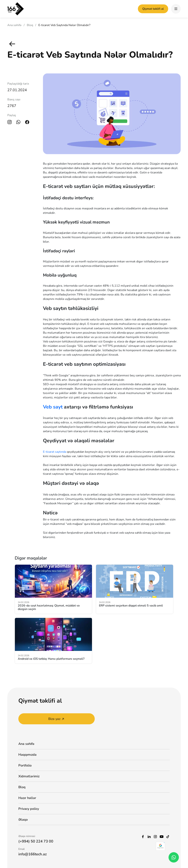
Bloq (30, 25)
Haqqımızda (27, 755)
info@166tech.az (32, 854)
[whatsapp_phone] (174, 857)
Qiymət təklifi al (153, 9)
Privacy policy (29, 809)
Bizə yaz (57, 719)
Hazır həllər (27, 798)
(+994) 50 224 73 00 (36, 841)
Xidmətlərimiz (29, 776)
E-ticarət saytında (55, 452)
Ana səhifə (14, 25)
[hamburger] (176, 9)
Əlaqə (23, 820)
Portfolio (25, 765)
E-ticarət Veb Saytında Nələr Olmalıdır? (64, 25)
